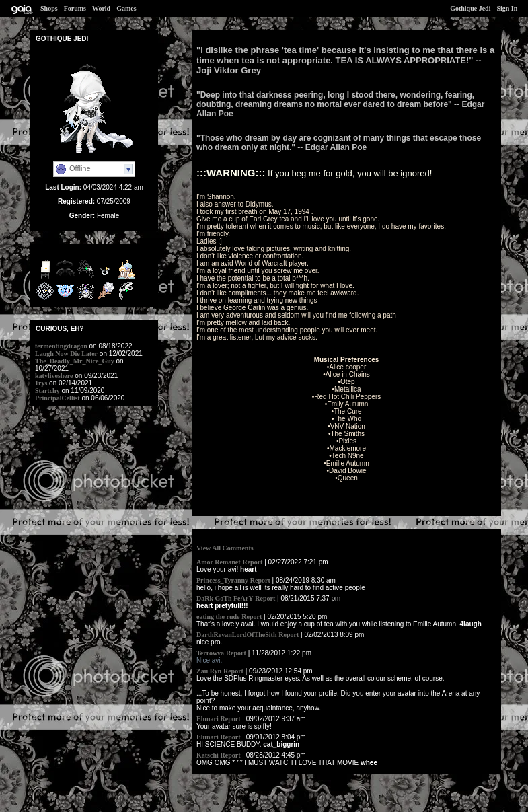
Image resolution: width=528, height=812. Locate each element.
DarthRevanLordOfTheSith (236, 635)
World (101, 8)
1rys (41, 383)
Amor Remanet (219, 562)
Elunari (208, 719)
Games (126, 8)
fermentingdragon (61, 346)
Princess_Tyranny (222, 580)
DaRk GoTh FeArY (225, 598)
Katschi (208, 755)
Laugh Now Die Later (66, 354)
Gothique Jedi (470, 8)
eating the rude (218, 617)
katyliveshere (54, 376)
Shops (49, 8)
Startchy (47, 391)
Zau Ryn (209, 671)
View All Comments (225, 548)
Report (252, 562)
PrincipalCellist (58, 398)
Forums (75, 8)
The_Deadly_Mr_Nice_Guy (75, 361)
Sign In (507, 8)
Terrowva (210, 653)
